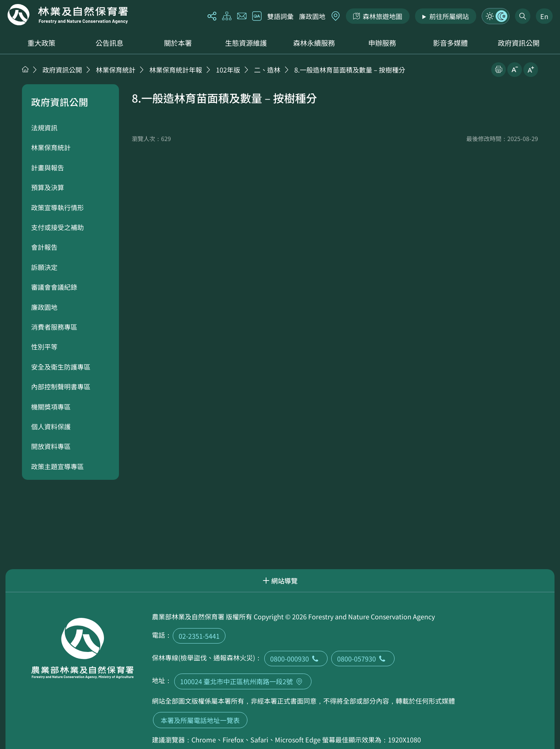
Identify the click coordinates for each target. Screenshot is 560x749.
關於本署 (178, 43)
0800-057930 (363, 659)
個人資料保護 (51, 426)
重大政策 (41, 43)
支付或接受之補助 (57, 227)
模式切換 (496, 16)
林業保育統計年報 (176, 70)
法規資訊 (44, 127)
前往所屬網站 (449, 16)
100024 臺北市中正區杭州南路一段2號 (243, 681)
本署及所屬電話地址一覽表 (200, 720)
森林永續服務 (314, 43)
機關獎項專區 (51, 407)
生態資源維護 (246, 43)
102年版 (228, 70)
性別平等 (44, 346)
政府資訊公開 (519, 43)
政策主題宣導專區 (57, 466)
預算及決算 (48, 187)
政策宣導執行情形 (57, 207)
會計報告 (44, 247)
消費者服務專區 (54, 327)
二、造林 (267, 70)
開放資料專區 (51, 446)
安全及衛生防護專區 (61, 367)
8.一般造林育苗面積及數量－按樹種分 (350, 70)
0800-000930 (296, 659)
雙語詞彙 (280, 16)
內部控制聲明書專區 (61, 386)
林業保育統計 (116, 70)
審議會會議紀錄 (54, 287)
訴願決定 (44, 267)
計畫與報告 (48, 167)
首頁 (25, 69)
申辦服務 (382, 43)
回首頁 (68, 15)
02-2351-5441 (199, 636)
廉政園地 (312, 16)
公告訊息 (109, 43)
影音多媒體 (450, 43)
